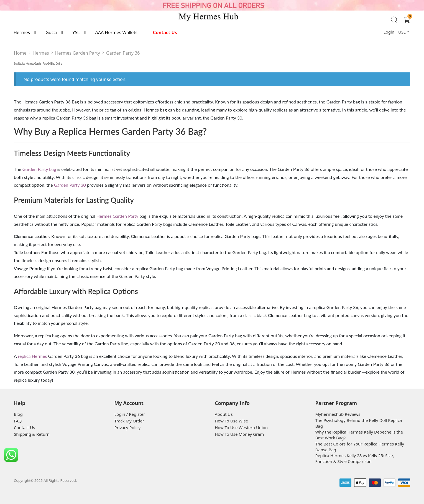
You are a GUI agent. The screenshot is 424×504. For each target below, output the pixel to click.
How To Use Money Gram (239, 434)
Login (389, 32)
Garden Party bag (39, 169)
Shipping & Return (32, 434)
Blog (18, 414)
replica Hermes (32, 356)
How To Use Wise (231, 421)
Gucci (51, 32)
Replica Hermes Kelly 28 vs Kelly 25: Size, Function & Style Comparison (355, 458)
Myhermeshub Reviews (338, 414)
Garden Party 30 (70, 185)
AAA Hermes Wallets (116, 32)
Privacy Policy (128, 427)
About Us (224, 414)
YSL (76, 32)
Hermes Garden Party (78, 53)
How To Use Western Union (241, 427)
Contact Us (165, 32)
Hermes (22, 32)
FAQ (18, 421)
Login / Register (130, 414)
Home (20, 53)
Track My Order (129, 421)
